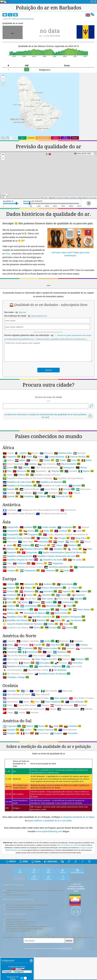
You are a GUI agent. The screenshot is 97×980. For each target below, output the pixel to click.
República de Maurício (51, 482)
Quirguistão (29, 552)
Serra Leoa (83, 489)
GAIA (8, 254)
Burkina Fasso (63, 453)
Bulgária (11, 588)
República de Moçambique (20, 485)
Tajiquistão (56, 563)
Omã (87, 549)
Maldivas (72, 545)
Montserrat (10, 663)
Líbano (57, 545)
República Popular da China (20, 560)
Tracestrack (92, 198)
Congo (38, 457)
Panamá (61, 663)
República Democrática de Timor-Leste (24, 709)
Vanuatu (32, 713)
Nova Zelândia (76, 702)
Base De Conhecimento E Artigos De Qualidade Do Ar (27, 905)
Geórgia (62, 538)
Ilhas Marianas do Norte (17, 694)
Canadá (37, 645)
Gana (74, 460)
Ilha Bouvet (68, 510)
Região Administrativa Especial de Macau (62, 552)
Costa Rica (55, 645)
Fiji (25, 691)
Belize (8, 645)
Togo (63, 493)
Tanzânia (51, 493)
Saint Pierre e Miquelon (50, 666)
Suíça (66, 624)
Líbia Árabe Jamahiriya (44, 468)
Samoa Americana (68, 709)
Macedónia (51, 606)
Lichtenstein (68, 602)
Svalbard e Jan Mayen (15, 628)
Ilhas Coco (10, 542)
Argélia (21, 453)
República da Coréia (53, 560)
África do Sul (62, 496)
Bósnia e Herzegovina (51, 588)
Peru (27, 733)
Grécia (63, 595)
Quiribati (80, 705)
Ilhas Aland (45, 599)
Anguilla (9, 641)
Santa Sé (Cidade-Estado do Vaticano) (23, 624)
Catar (79, 531)
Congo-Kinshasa (54, 457)
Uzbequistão (30, 570)
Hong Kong (80, 538)
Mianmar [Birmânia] (34, 549)
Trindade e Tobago (16, 677)
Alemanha (29, 584)
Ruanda (11, 489)
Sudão (38, 493)
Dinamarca (29, 591)
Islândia (78, 599)
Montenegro (44, 609)
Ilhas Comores (47, 464)
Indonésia (43, 542)
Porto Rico (75, 663)
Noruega (63, 609)
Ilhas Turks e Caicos (58, 656)
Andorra (47, 584)
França (29, 595)
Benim (33, 453)
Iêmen (85, 542)
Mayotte (55, 471)
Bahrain (83, 527)
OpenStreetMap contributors (68, 198)
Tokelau (86, 709)
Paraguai (11, 733)
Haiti (47, 652)
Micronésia (10, 702)
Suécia (51, 624)
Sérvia (36, 627)
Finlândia (12, 595)
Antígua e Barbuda (28, 641)
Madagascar (67, 468)
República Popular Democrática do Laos (56, 556)
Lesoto (10, 467)
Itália (9, 602)
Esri (8, 139)
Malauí (81, 468)
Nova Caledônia (52, 702)
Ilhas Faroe (61, 599)
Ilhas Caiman (37, 656)
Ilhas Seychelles (69, 464)
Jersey (22, 602)
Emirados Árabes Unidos (19, 538)
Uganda (11, 496)
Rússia (58, 620)
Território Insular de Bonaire (52, 674)
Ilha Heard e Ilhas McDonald (19, 514)
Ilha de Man (28, 599)
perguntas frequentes (15, 914)
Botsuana (46, 453)
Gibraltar (46, 595)
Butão (46, 531)
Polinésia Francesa (61, 705)
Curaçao (82, 645)
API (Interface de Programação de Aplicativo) (24, 928)
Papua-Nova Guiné (25, 705)
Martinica (80, 659)
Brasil (41, 726)
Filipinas (44, 538)
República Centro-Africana (45, 475)
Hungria (11, 599)
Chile (56, 726)
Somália (9, 493)
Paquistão (12, 552)
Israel (72, 542)
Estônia (83, 591)
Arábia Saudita (47, 527)
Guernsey (78, 595)
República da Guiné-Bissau (69, 478)
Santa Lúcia (74, 666)
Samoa (51, 709)
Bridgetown (45, 70)
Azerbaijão (67, 527)
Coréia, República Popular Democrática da (65, 534)
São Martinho (58, 670)
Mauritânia (39, 471)
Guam (35, 691)
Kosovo (34, 602)
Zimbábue (27, 496)
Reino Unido (61, 613)
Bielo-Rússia (67, 584)
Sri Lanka (77, 560)
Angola (8, 453)
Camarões (12, 457)
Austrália (11, 691)
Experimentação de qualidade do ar (20, 907)
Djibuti (8, 460)
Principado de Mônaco (34, 613)
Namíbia (71, 471)
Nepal (75, 549)
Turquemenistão (84, 567)
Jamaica (64, 659)
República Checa (15, 617)
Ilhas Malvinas (68, 730)
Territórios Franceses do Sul (51, 514)
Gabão (61, 460)
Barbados (76, 641)
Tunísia (74, 493)
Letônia (49, 602)
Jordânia (26, 545)
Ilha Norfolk (49, 691)
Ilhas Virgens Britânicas (16, 659)
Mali (7, 471)
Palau (8, 705)
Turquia (11, 570)
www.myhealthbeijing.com (49, 831)
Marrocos (21, 471)
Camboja (63, 531)
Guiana (26, 730)
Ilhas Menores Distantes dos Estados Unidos (26, 698)
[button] (3, 76)
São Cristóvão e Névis (36, 670)
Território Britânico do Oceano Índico (23, 567)
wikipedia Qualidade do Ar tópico (78, 817)
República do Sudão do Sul (53, 486)
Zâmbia (43, 496)
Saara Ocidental (29, 489)
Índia (67, 570)
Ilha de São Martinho (15, 656)
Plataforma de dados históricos (18, 930)
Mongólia (58, 549)
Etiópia (47, 460)
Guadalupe (12, 652)
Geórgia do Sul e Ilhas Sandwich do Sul (38, 510)
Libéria (24, 468)
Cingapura (33, 534)
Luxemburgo (30, 606)
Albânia (11, 584)
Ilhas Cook (65, 691)
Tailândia (22, 563)
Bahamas (62, 641)
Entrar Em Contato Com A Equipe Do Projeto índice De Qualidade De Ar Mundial (33, 891)
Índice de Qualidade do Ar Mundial (69, 845)
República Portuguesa (70, 617)
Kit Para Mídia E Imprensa (16, 894)
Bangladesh (12, 531)
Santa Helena (49, 489)
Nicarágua (45, 663)
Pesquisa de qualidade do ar (19, 899)
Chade (27, 457)
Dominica (10, 648)
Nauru (24, 702)
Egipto (20, 460)
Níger (8, 475)
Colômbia (73, 726)
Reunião (77, 485)
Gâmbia (31, 464)
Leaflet (3, 137)
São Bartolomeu (12, 670)
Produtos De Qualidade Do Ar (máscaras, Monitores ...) (28, 926)
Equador (11, 730)
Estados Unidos (49, 648)
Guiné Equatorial (13, 464)
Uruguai (56, 733)
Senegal (67, 489)
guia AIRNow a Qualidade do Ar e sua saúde (51, 820)
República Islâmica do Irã (17, 556)
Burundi (79, 453)
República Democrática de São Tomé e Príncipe (28, 478)
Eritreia (32, 460)
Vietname (50, 570)
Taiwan (39, 563)
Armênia (28, 527)
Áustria (69, 627)
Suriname (42, 733)
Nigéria (86, 471)
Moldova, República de (18, 609)
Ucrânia (53, 627)
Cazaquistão (13, 534)
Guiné (87, 460)
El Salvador (27, 648)
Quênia (21, 475)
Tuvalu (20, 713)
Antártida (10, 510)
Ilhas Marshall (40, 694)
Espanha (66, 591)
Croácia (10, 591)
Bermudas (21, 645)
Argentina (12, 726)
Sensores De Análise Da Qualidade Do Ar (22, 909)
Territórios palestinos (58, 567)
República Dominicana (18, 666)
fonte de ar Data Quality (15, 919)
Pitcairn (43, 705)
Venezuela (70, 733)
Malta (69, 606)
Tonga (8, 713)
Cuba (70, 645)
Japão (10, 545)
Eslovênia (48, 591)
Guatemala (32, 652)
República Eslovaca (41, 617)
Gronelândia (84, 648)
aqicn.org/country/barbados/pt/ (23, 19)
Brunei (31, 531)
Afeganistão (11, 527)
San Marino (76, 620)
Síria (7, 563)
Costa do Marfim (77, 457)
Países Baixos (83, 609)
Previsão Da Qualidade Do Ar (18, 924)
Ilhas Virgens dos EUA (44, 659)
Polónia (11, 613)
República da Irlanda (17, 620)
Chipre (75, 588)
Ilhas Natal (25, 542)
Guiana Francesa (45, 730)
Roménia (41, 620)
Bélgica (28, 588)
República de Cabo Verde (19, 482)
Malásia (11, 549)
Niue (35, 702)
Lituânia (11, 606)
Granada (68, 648)
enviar (69, 941)
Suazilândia (24, 493)
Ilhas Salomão (59, 698)
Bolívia (27, 726)
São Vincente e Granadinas (18, 674)
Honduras (62, 652)
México (27, 663)
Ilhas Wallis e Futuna (81, 698)
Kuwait (43, 545)
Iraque (59, 542)
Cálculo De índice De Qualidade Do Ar (21, 921)
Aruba (47, 641)
